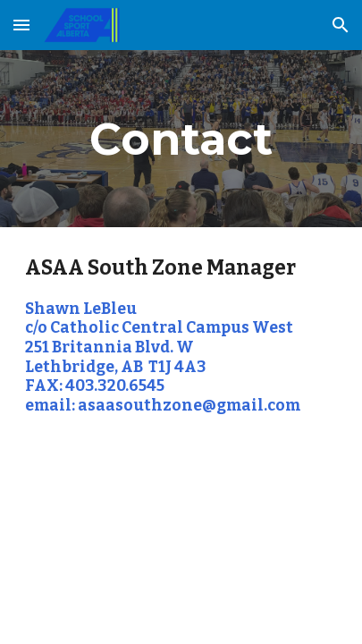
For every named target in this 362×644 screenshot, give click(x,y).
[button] (21, 25)
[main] (181, 139)
